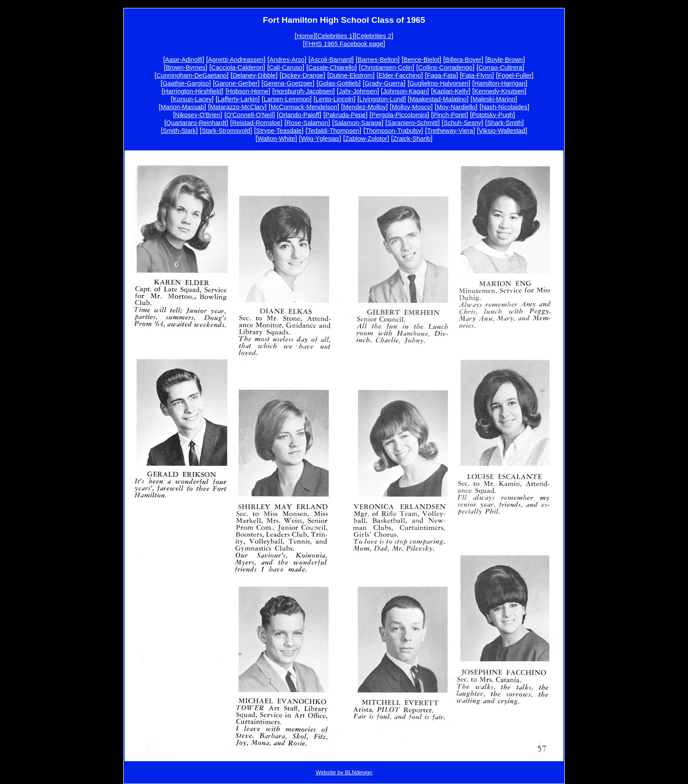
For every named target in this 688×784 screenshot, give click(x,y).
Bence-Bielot (422, 60)
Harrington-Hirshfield (193, 91)
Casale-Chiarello (331, 68)
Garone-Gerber (236, 83)
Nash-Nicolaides (504, 107)
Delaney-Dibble (254, 75)
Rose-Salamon (307, 123)
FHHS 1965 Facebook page (344, 44)
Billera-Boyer (463, 60)
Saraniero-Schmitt (413, 123)
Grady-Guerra (384, 83)
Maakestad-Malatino (438, 99)
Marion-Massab (182, 107)
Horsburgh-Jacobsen (304, 91)
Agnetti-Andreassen (236, 60)
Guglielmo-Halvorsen (439, 83)
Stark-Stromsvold (226, 131)
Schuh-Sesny (462, 123)
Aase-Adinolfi (184, 60)
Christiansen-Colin (387, 68)
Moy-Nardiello (456, 107)
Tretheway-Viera (450, 131)
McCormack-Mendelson (304, 107)
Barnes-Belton (378, 60)
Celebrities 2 (374, 36)
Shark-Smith (504, 123)
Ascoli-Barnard (331, 60)
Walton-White (276, 139)
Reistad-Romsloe (256, 123)
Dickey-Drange (303, 75)
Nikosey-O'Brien (198, 115)
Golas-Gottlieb (339, 83)
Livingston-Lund (382, 99)
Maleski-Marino (494, 99)
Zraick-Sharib (412, 139)
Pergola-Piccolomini (400, 115)
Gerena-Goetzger (288, 83)
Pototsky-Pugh (493, 115)
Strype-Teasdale (279, 131)
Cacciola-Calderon (237, 68)
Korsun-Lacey (192, 99)
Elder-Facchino (400, 75)
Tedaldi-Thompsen (333, 131)
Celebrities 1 (335, 36)
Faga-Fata (441, 75)
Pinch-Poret (450, 115)
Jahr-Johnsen (358, 91)
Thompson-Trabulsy (393, 131)
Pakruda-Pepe (345, 115)
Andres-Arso (287, 60)
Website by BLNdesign (344, 772)
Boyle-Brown (505, 60)
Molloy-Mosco (411, 107)
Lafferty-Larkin (238, 99)
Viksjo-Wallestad (502, 131)
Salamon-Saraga (358, 123)
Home (305, 36)
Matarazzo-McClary (238, 107)
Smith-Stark (179, 131)
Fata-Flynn (477, 75)
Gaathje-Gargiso (186, 83)
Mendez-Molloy (365, 107)
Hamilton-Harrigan (500, 83)
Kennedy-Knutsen (499, 91)
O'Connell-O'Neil (250, 115)
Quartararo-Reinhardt (196, 123)
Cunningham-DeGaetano (192, 75)
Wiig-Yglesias (320, 139)
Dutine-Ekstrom (351, 75)
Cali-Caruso (286, 68)
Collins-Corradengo (445, 68)
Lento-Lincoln (334, 99)
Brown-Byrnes (186, 68)
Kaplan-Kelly (451, 91)
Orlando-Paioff (299, 115)
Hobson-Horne (248, 91)
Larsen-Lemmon (287, 99)
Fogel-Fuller (515, 75)
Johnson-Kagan (405, 91)
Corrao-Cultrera (500, 68)
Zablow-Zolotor (366, 139)
